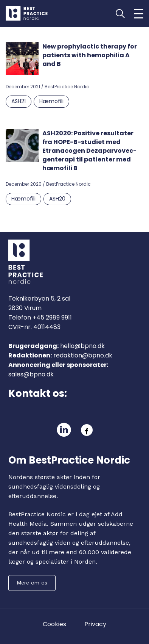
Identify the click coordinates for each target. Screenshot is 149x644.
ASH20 (57, 199)
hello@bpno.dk (82, 346)
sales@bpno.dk (31, 374)
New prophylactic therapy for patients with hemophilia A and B (90, 55)
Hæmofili (51, 101)
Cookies (54, 624)
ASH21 (19, 101)
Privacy (95, 624)
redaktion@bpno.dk (83, 355)
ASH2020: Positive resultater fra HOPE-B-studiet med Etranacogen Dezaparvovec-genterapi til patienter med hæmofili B (89, 151)
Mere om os (32, 583)
